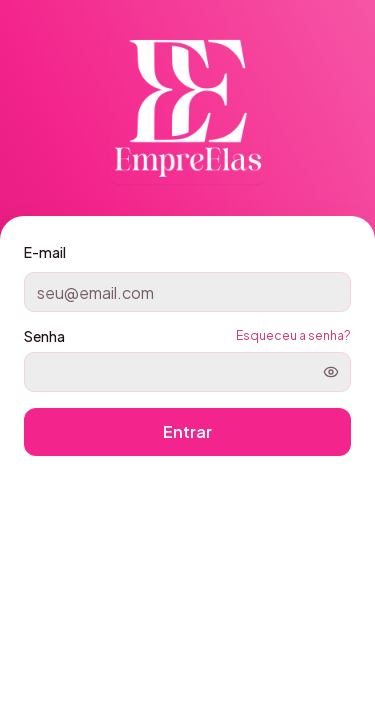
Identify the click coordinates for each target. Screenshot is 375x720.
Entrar (187, 431)
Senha (44, 336)
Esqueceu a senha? (293, 335)
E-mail (45, 252)
